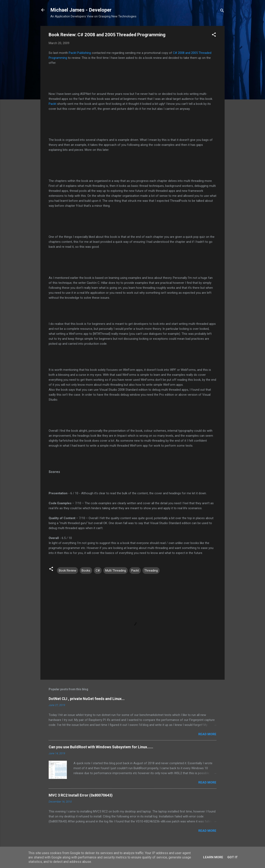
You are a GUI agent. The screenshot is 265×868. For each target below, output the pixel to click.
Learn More (213, 857)
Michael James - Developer (81, 10)
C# (98, 571)
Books (86, 571)
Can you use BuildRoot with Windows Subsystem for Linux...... (101, 747)
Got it (232, 857)
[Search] (222, 11)
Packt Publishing (80, 53)
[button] (214, 35)
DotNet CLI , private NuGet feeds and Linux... (87, 699)
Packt (52, 104)
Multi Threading (116, 571)
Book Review (67, 571)
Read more (207, 734)
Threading (151, 571)
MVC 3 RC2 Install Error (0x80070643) (81, 795)
